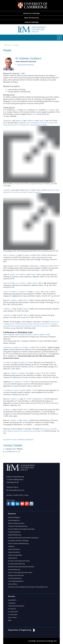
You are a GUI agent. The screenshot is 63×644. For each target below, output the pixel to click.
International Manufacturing (16, 564)
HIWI (23, 73)
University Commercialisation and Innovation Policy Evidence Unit (28, 587)
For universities (13, 615)
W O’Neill (29, 362)
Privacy (26, 495)
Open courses (12, 617)
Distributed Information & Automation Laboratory (23, 538)
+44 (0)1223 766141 (12, 487)
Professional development (16, 606)
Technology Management (16, 581)
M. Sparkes (23, 390)
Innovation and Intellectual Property (19, 561)
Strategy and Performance (16, 575)
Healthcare (11, 546)
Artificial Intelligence (14, 517)
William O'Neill (44, 334)
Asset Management (14, 520)
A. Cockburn (51, 110)
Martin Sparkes (20, 334)
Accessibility (32, 641)
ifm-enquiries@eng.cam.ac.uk (15, 490)
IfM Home (8, 45)
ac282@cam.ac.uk (13, 451)
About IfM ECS (12, 600)
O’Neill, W (38, 347)
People (16, 45)
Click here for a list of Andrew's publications (18, 440)
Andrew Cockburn (33, 334)
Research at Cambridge (31, 13)
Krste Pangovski (9, 334)
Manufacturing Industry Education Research (21, 567)
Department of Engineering (21, 630)
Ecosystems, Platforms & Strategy (18, 541)
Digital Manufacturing (14, 535)
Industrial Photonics (26, 65)
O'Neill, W (42, 121)
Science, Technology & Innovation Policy (20, 572)
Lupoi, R (6, 283)
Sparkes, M (19, 121)
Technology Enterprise (15, 578)
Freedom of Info (18, 495)
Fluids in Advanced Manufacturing (18, 544)
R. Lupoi (15, 390)
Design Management (14, 532)
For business (12, 609)
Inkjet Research (13, 558)
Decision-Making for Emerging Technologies (21, 529)
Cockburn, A (31, 121)
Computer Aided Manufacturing (18, 526)
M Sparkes (22, 362)
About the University (31, 18)
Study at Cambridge (32, 22)
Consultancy (12, 603)
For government (13, 612)
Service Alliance (13, 584)
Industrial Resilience (14, 552)
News (10, 620)
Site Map (9, 495)
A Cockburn (7, 362)
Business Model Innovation (16, 523)
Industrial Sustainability (15, 555)
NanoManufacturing (14, 570)
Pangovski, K (8, 121)
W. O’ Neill (33, 390)
